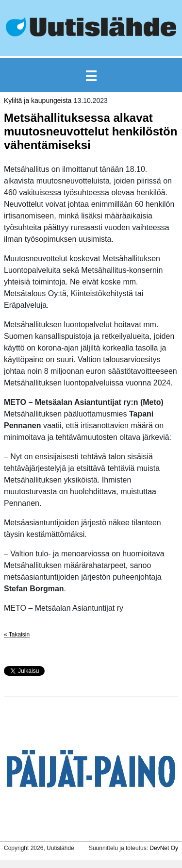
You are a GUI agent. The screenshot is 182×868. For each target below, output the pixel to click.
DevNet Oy (164, 848)
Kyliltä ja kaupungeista (38, 100)
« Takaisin (17, 634)
